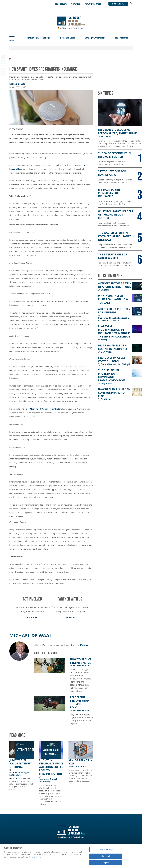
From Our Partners (92, 4)
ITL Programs (122, 38)
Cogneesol (106, 290)
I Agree (106, 863)
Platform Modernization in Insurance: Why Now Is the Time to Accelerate (114, 331)
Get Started (32, 617)
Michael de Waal (18, 84)
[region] (71, 856)
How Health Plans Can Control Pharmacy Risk (114, 393)
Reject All (106, 856)
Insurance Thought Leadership (19, 774)
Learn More (70, 617)
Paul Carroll (106, 136)
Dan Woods (107, 352)
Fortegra (105, 340)
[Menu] (16, 38)
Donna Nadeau (109, 364)
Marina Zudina (79, 767)
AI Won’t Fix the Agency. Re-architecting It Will (115, 285)
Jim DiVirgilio (125, 364)
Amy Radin (106, 383)
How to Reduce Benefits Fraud (81, 661)
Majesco (84, 645)
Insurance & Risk (67, 38)
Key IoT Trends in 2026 (80, 762)
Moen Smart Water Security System (46, 409)
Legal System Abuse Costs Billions (112, 360)
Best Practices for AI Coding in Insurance (113, 347)
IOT (10, 59)
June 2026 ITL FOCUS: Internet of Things (21, 764)
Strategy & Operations (95, 38)
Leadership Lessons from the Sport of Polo (80, 702)
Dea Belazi (106, 399)
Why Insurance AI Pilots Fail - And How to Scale (113, 299)
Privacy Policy (35, 857)
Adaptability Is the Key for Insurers (114, 311)
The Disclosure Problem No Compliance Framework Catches (112, 375)
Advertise (75, 4)
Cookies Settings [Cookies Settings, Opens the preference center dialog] (106, 849)
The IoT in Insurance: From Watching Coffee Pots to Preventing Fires (51, 767)
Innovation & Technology (38, 38)
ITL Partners (61, 4)
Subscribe (118, 4)
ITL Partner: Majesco (108, 320)
